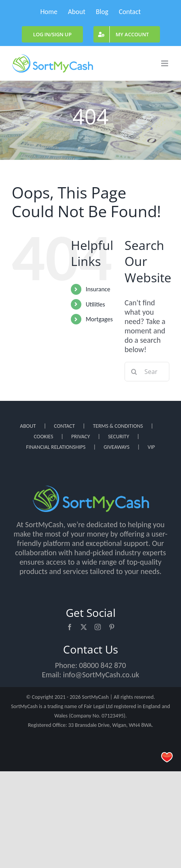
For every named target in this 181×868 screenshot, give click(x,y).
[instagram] (98, 627)
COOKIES (44, 437)
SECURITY (118, 437)
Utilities (95, 304)
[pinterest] (112, 627)
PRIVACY (81, 437)
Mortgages (99, 319)
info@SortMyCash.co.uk (101, 675)
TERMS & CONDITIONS (118, 426)
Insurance (98, 289)
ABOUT (28, 426)
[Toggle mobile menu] (165, 63)
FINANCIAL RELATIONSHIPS (56, 447)
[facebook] (70, 627)
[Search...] (147, 372)
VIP (151, 447)
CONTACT (65, 426)
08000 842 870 (103, 665)
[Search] (134, 372)
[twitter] (84, 627)
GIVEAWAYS (117, 447)
